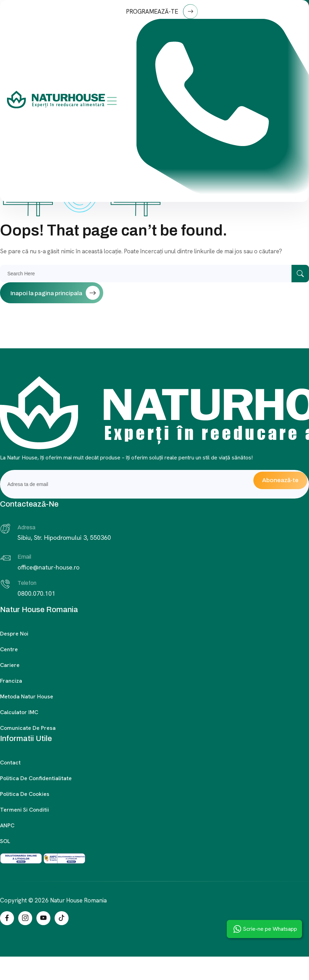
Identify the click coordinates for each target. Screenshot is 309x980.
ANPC (7, 825)
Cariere (10, 665)
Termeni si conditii (24, 810)
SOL (5, 841)
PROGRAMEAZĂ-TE (162, 12)
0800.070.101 (36, 593)
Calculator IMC (19, 712)
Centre (9, 649)
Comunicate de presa (28, 728)
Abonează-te (280, 480)
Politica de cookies (25, 794)
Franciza (11, 681)
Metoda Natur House (27, 696)
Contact (10, 763)
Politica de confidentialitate (36, 778)
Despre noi (14, 634)
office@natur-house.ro (48, 567)
